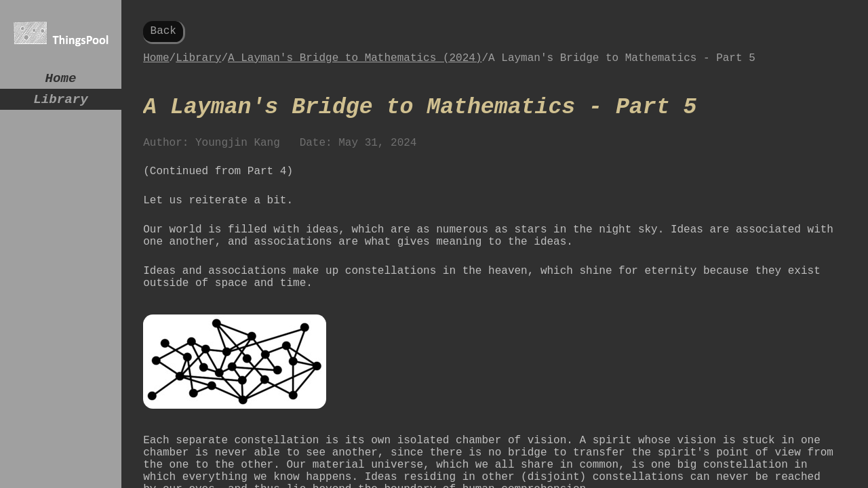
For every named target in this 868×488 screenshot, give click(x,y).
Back (163, 33)
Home (61, 80)
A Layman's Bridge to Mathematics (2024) (355, 64)
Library (61, 105)
